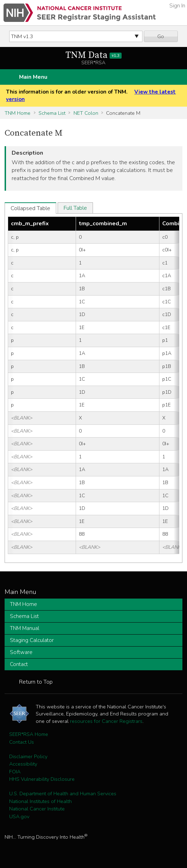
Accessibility (23, 764)
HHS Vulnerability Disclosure (42, 779)
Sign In (177, 6)
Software (21, 652)
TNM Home (17, 113)
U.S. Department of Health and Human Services (63, 793)
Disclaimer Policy (28, 756)
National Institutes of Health (40, 801)
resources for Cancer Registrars (106, 721)
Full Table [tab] (75, 208)
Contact (19, 664)
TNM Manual (25, 628)
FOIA (15, 772)
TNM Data (93, 55)
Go (161, 36)
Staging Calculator (32, 640)
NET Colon (86, 113)
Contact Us (22, 742)
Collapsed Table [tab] (30, 208)
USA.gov (19, 816)
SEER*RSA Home (29, 734)
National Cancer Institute (37, 809)
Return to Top (36, 682)
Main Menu (33, 77)
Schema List (52, 113)
